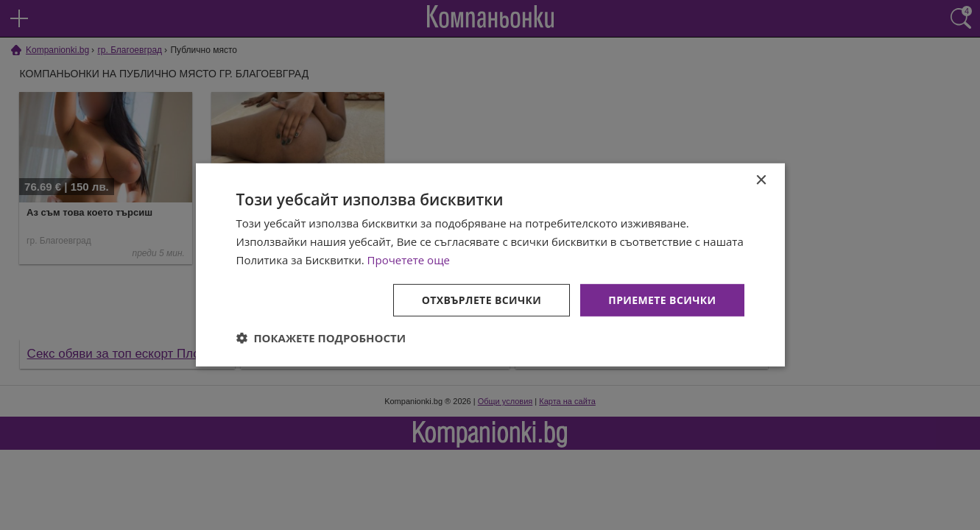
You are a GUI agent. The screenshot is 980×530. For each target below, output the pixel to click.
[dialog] (490, 265)
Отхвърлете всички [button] (482, 299)
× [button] (761, 181)
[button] (321, 338)
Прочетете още (409, 260)
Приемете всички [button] (662, 299)
